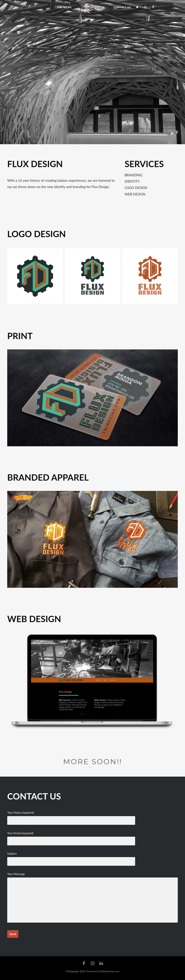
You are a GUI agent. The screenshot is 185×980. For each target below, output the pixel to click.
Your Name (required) (71, 816)
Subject (71, 857)
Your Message (92, 898)
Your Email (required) (71, 837)
